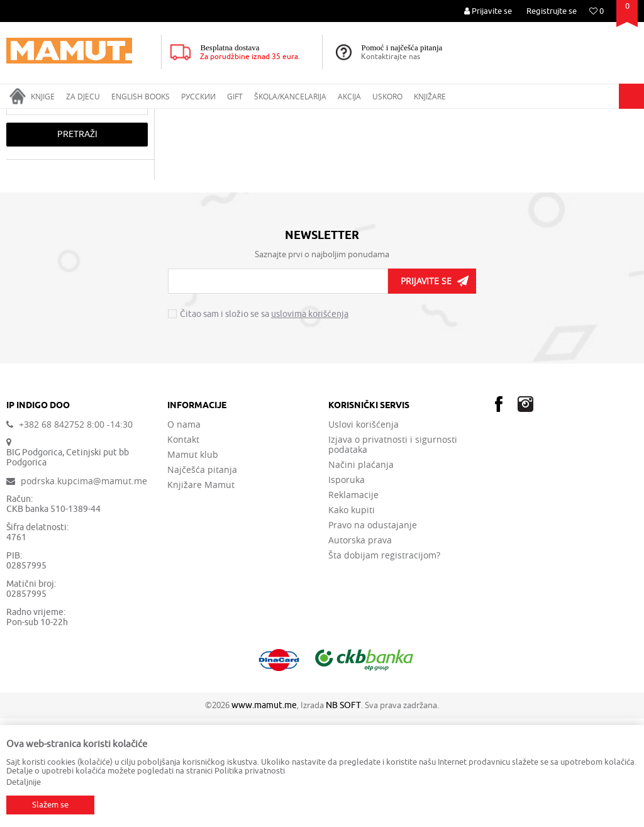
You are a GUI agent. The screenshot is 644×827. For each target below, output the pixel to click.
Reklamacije (353, 604)
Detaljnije (24, 782)
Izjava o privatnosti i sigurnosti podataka (393, 553)
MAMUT (20, 117)
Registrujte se (552, 11)
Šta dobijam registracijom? (384, 664)
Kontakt (183, 548)
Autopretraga (512, 141)
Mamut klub (193, 563)
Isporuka (347, 589)
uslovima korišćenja (310, 423)
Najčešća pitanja (202, 579)
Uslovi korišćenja (364, 533)
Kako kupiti (352, 619)
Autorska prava (360, 649)
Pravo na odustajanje (373, 634)
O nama (184, 533)
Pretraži (77, 243)
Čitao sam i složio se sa (264, 423)
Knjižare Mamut (201, 594)
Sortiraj (567, 141)
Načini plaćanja (361, 574)
